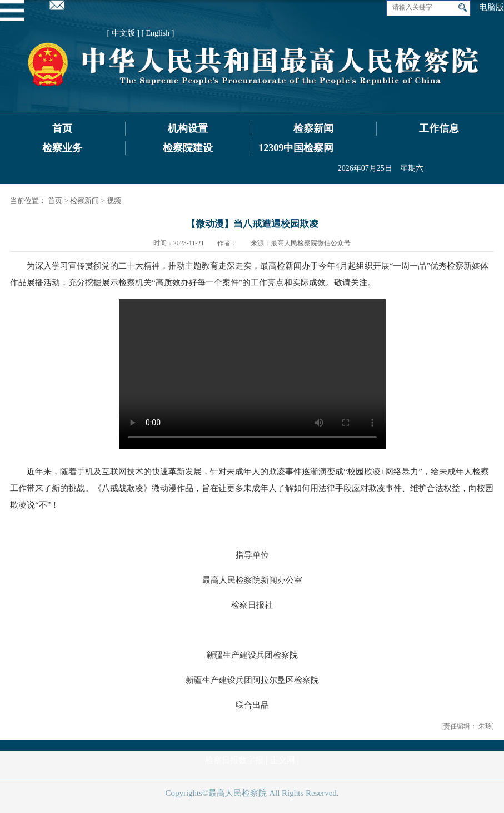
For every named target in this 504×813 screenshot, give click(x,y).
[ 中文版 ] (123, 33)
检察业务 (62, 148)
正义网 (283, 760)
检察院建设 (188, 148)
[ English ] (158, 33)
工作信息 (439, 128)
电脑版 (491, 7)
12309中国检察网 (296, 148)
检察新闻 (313, 128)
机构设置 (188, 128)
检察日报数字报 (234, 760)
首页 (62, 128)
